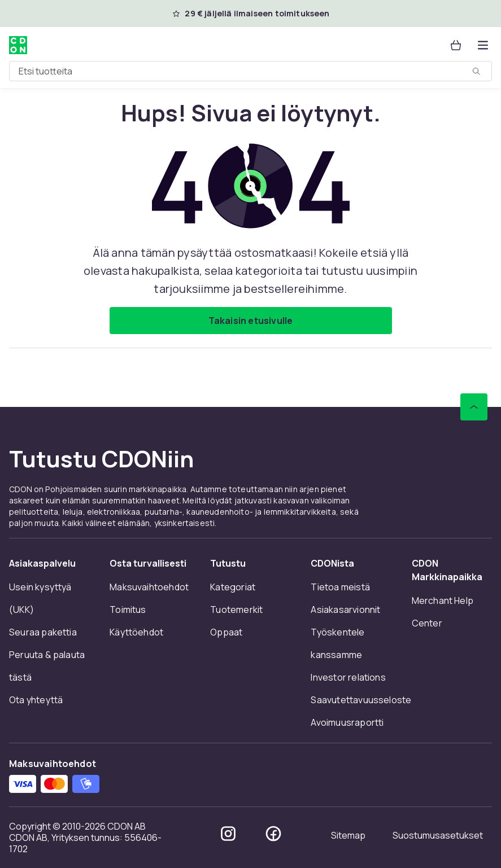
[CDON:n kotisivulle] (18, 45)
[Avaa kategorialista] (483, 45)
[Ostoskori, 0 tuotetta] (456, 45)
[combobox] (251, 71)
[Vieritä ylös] (474, 407)
